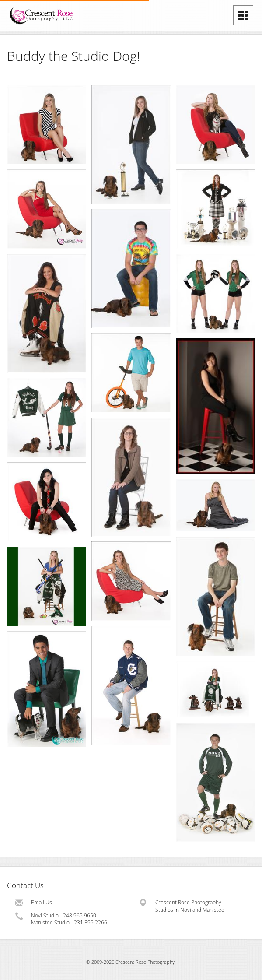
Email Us (42, 902)
